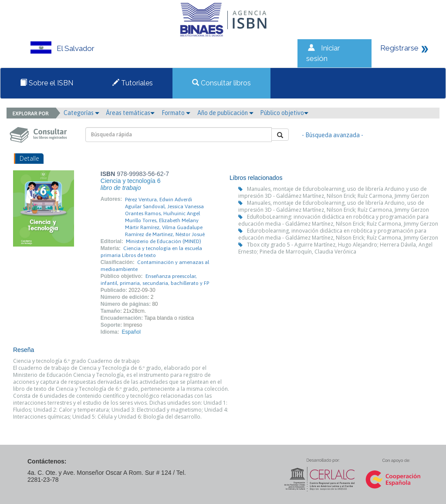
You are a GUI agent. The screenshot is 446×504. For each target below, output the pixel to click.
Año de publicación (225, 113)
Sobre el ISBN (47, 83)
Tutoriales (133, 83)
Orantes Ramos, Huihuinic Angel (162, 213)
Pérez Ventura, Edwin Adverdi (159, 200)
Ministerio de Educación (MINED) (164, 241)
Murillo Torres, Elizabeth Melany (162, 220)
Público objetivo (284, 113)
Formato (176, 113)
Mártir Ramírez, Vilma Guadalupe (164, 227)
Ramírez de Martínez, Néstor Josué (165, 234)
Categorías (81, 113)
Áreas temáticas (130, 113)
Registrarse (399, 48)
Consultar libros (221, 83)
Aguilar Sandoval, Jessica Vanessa (164, 206)
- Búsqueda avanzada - (333, 135)
